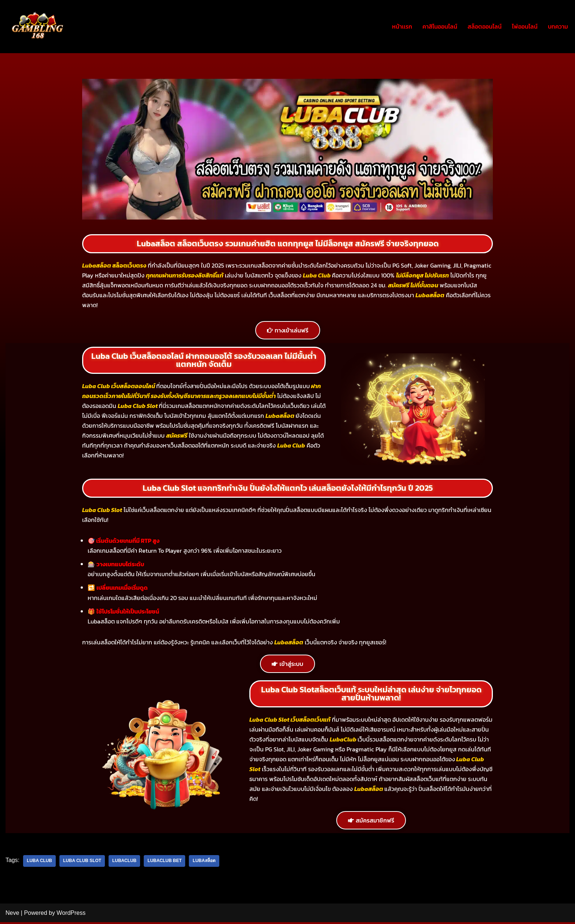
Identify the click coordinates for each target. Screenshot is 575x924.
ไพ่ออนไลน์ (525, 26)
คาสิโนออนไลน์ (440, 26)
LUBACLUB (125, 863)
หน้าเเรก (402, 26)
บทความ (558, 26)
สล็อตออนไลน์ (485, 26)
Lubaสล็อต (205, 863)
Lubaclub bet (165, 863)
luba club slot (83, 863)
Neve (12, 915)
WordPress (71, 915)
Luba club (40, 863)
